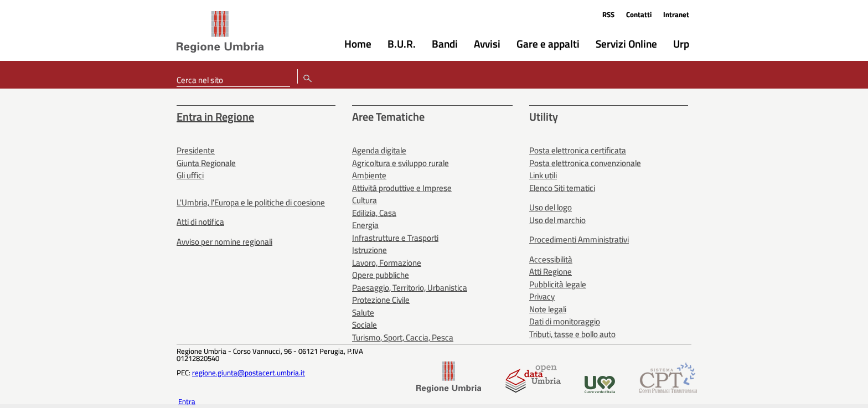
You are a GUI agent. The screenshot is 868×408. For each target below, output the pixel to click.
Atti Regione (551, 272)
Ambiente (369, 175)
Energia (365, 225)
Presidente (196, 150)
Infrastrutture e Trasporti (395, 238)
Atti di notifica (200, 222)
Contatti (639, 14)
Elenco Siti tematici (562, 188)
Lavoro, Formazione (387, 263)
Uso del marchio (557, 220)
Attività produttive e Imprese (402, 188)
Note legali (548, 309)
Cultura (365, 200)
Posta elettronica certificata (578, 150)
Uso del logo (551, 207)
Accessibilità (551, 259)
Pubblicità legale (558, 284)
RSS (608, 14)
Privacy (542, 296)
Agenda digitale (379, 150)
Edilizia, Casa (374, 213)
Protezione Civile (381, 300)
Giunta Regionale (206, 163)
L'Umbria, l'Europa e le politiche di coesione (251, 202)
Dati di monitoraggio (565, 321)
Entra (187, 401)
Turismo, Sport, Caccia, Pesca (403, 337)
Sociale (365, 325)
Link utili (543, 175)
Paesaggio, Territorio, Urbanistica (410, 288)
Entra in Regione (215, 117)
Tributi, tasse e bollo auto (572, 334)
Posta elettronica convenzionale (585, 163)
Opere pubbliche (381, 275)
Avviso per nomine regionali (224, 242)
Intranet (676, 14)
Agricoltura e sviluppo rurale (401, 163)
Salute (363, 313)
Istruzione (370, 250)
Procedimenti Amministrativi (579, 239)
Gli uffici (190, 175)
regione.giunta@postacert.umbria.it (249, 373)
